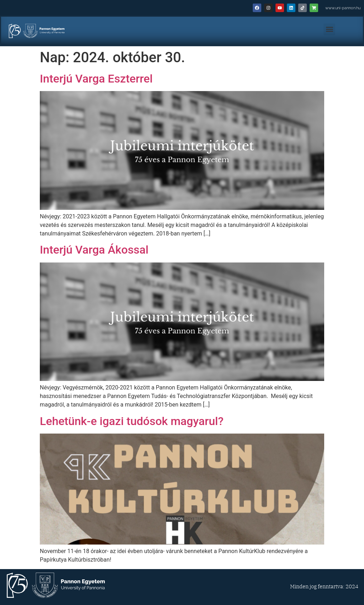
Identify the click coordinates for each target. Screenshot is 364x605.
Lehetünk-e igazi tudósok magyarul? (132, 421)
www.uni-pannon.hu (343, 8)
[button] (329, 29)
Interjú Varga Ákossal (94, 250)
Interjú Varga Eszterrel (96, 79)
